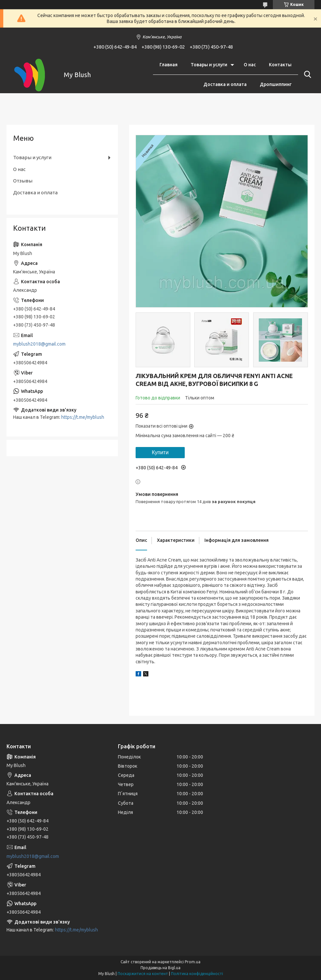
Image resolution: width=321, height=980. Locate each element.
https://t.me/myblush (83, 417)
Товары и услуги (209, 65)
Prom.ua (193, 962)
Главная (169, 65)
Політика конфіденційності (197, 974)
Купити (160, 452)
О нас (250, 65)
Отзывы (23, 181)
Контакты (280, 65)
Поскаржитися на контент (143, 974)
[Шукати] (306, 75)
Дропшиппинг (276, 84)
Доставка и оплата (225, 84)
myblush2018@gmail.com (39, 344)
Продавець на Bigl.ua (160, 968)
